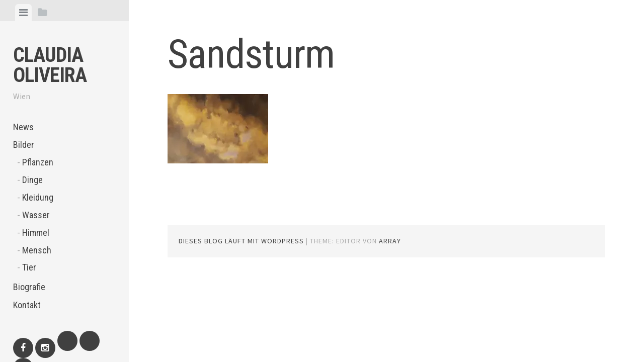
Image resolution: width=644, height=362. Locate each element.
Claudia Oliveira (50, 65)
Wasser (36, 215)
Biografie (29, 287)
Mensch (37, 250)
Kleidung (38, 197)
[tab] (23, 13)
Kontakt (27, 305)
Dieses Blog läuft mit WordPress (241, 241)
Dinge (32, 180)
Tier (29, 267)
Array (390, 241)
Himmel (36, 233)
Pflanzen (38, 162)
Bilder (24, 145)
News (23, 127)
